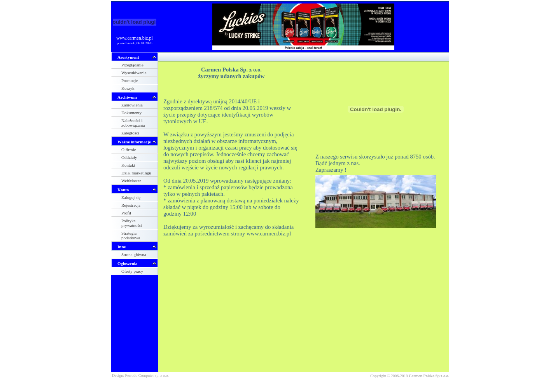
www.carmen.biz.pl (135, 38)
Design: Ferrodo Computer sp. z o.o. (140, 375)
